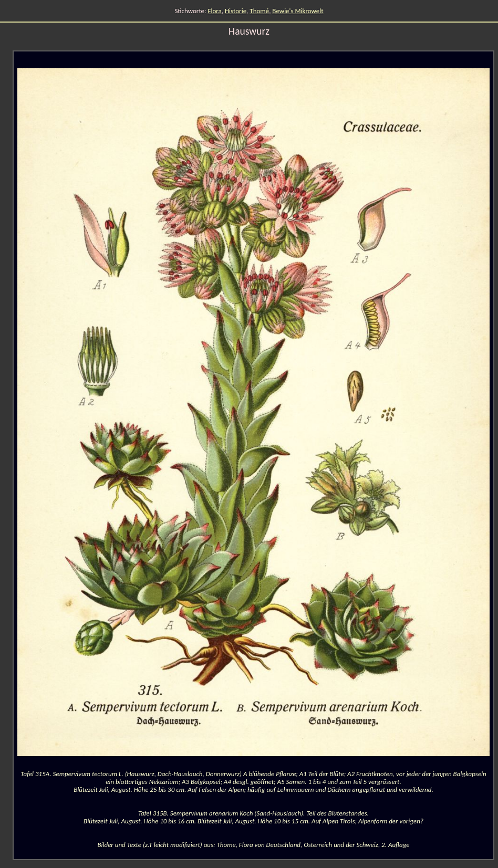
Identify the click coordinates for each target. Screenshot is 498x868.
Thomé (259, 11)
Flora (215, 11)
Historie (236, 11)
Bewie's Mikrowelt (298, 11)
